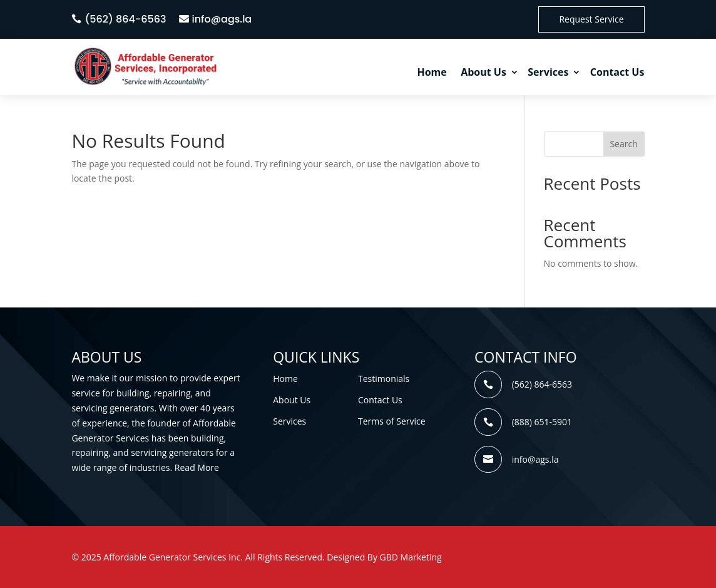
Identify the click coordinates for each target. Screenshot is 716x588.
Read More (197, 467)
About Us (483, 72)
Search (623, 144)
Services (548, 72)
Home (432, 72)
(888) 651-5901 (542, 422)
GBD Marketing (411, 557)
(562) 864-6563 (125, 19)
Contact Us (617, 72)
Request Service (591, 19)
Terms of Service (392, 421)
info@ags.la (222, 19)
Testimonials (384, 379)
